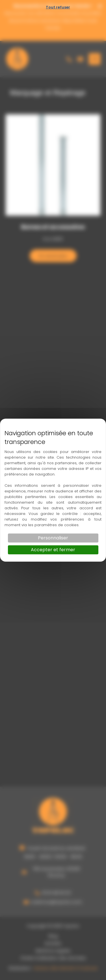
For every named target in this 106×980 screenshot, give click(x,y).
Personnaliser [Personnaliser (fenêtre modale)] (53, 538)
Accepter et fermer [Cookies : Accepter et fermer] (53, 550)
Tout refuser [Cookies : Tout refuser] (58, 7)
